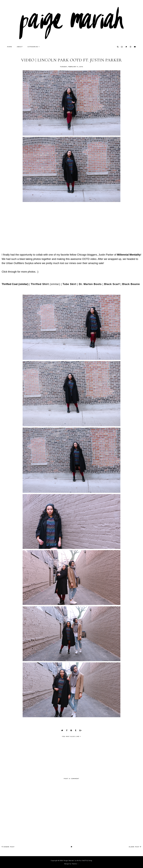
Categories (33, 47)
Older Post (135, 847)
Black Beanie (131, 284)
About (20, 47)
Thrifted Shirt (40, 284)
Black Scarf (112, 284)
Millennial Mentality (129, 255)
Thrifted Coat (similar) (15, 284)
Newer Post (8, 847)
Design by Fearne (71, 864)
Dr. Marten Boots (90, 284)
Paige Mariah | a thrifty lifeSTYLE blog (78, 860)
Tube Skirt (69, 284)
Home (10, 47)
